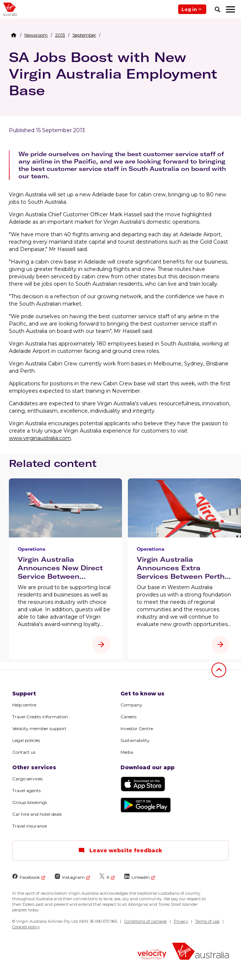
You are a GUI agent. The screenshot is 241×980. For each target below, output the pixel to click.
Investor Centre (137, 728)
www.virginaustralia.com (40, 438)
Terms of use (207, 921)
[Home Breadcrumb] (14, 35)
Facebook (26, 877)
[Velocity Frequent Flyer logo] (152, 955)
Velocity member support (39, 728)
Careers (128, 717)
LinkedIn (137, 877)
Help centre (24, 705)
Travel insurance (30, 826)
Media (127, 752)
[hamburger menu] (230, 9)
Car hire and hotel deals (37, 814)
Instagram (70, 877)
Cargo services (27, 779)
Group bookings (30, 802)
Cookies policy (26, 927)
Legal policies (26, 740)
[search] (217, 9)
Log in (192, 9)
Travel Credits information (40, 717)
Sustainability (135, 740)
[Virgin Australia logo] (201, 952)
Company (131, 705)
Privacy (181, 921)
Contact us (24, 752)
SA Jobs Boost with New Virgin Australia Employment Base (113, 74)
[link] (36, 35)
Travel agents (26, 790)
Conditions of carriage (145, 921)
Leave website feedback (120, 850)
